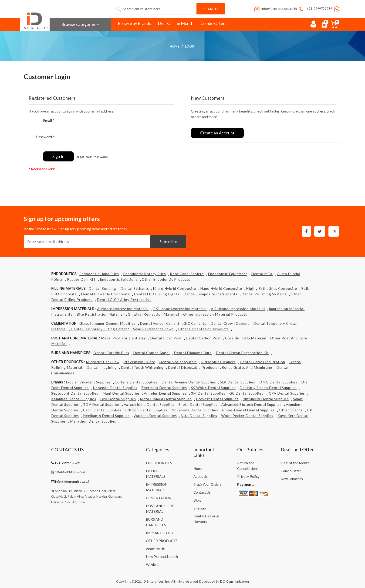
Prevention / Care (139, 362)
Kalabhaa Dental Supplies (74, 399)
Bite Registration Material (100, 314)
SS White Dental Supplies (213, 388)
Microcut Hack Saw (103, 362)
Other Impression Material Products (215, 314)
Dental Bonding (102, 288)
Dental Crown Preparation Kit (242, 353)
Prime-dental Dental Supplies (248, 410)
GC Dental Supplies (246, 393)
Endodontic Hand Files (99, 274)
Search (211, 9)
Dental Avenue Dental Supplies (189, 382)
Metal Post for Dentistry (123, 338)
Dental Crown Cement (230, 323)
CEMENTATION (159, 498)
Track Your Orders (208, 484)
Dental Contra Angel (151, 353)
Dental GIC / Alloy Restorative (124, 300)
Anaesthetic (155, 549)
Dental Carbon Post (203, 338)
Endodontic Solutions (119, 279)
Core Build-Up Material (246, 338)
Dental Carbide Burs (111, 353)
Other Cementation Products (203, 329)
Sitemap (200, 508)
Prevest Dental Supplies (217, 399)
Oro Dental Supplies (118, 399)
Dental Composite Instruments (210, 294)
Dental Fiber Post (166, 338)
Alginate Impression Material (123, 309)
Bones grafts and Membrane (247, 367)
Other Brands (291, 410)
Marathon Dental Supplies (93, 421)
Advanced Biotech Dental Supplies (252, 404)
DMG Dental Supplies (278, 382)
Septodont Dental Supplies (75, 393)
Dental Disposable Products (193, 367)
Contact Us (202, 492)
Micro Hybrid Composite (174, 288)
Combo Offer (291, 471)
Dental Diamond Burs (193, 353)
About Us (201, 476)
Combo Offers (213, 23)
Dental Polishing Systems (264, 294)
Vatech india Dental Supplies (149, 404)
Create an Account (217, 133)
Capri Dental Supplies (102, 410)
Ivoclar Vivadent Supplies (88, 382)
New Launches (292, 479)
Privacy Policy (248, 476)
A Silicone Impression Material (238, 309)
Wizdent (152, 564)
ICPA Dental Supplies (286, 393)
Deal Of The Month (176, 23)
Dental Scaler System (178, 362)
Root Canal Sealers (187, 274)
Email (49, 120)
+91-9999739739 (315, 9)
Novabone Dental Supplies (195, 410)
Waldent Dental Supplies (155, 416)
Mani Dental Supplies (121, 393)
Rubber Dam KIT (81, 279)
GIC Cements (195, 323)
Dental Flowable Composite (105, 294)
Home (175, 46)
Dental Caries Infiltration (262, 362)
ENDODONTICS (159, 463)
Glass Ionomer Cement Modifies (108, 323)
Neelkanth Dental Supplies (106, 416)
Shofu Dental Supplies (198, 404)
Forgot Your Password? (92, 157)
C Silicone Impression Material (180, 309)
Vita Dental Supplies (199, 416)
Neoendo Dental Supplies (115, 388)
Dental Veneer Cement (160, 323)
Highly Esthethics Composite (272, 288)
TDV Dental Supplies (101, 404)
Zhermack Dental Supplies (164, 388)
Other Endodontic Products (166, 279)
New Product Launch (162, 557)
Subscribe (168, 241)
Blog (197, 500)
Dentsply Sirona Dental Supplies (268, 388)
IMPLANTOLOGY (160, 533)
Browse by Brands (134, 23)
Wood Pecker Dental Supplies (247, 416)
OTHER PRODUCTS (162, 541)
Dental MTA (262, 274)
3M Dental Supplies (208, 393)
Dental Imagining (102, 367)
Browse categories (80, 24)
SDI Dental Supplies (238, 382)
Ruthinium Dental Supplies (266, 399)
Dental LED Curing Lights (157, 294)
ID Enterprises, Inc (156, 581)
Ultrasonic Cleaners (218, 362)
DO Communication (235, 581)
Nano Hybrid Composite (221, 288)
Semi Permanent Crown (153, 329)
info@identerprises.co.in (275, 9)
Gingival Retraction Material (153, 314)
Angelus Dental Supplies (165, 393)
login (190, 46)
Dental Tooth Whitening (142, 367)
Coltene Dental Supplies (136, 382)
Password (45, 137)
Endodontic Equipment (228, 274)
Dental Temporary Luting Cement (100, 329)
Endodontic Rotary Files (145, 274)
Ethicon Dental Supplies (146, 410)
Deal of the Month (295, 463)
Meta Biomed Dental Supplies (166, 399)
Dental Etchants (135, 288)
